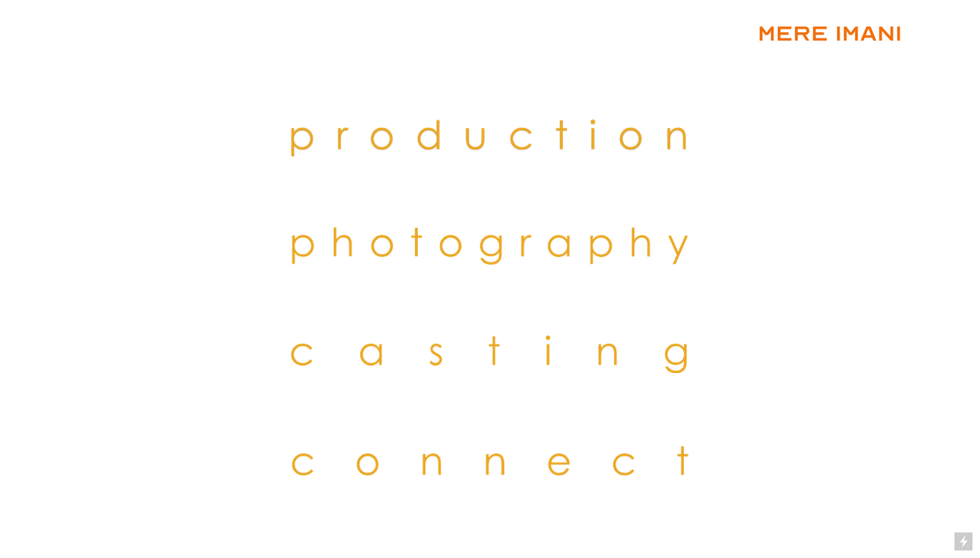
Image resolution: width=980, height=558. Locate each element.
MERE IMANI (830, 33)
